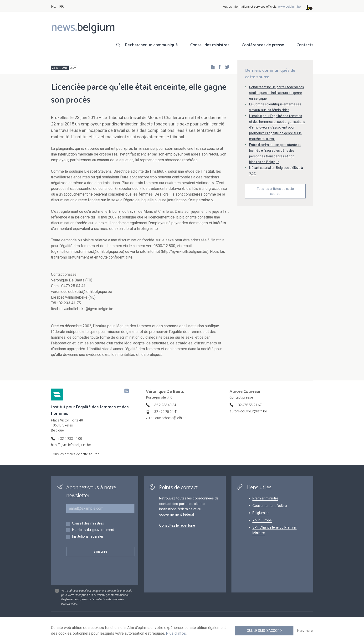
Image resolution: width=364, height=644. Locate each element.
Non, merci (305, 631)
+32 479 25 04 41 (165, 412)
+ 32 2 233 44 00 (70, 439)
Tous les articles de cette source (275, 191)
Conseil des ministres (210, 45)
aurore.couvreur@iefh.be (248, 411)
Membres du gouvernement (93, 530)
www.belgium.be (290, 7)
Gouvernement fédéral (270, 506)
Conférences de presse (263, 45)
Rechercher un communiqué (151, 45)
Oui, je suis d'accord (264, 631)
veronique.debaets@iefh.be (166, 418)
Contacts (305, 45)
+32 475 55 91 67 (249, 405)
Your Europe (262, 520)
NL (53, 7)
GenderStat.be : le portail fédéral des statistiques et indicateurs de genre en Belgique (277, 93)
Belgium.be (261, 513)
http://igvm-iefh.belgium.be (71, 445)
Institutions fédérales (88, 537)
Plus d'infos (176, 633)
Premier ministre (265, 498)
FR (62, 7)
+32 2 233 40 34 (164, 405)
